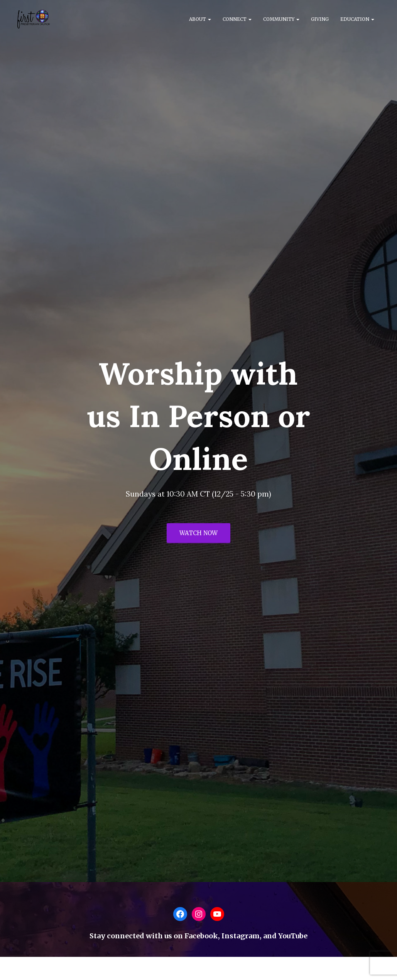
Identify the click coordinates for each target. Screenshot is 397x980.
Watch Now (198, 533)
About (200, 19)
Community (281, 19)
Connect (237, 19)
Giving (320, 19)
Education (357, 19)
